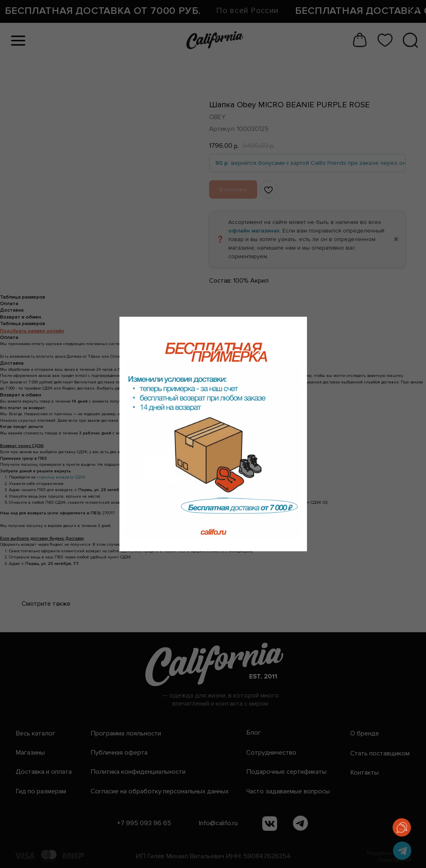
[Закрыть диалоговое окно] (413, 13)
